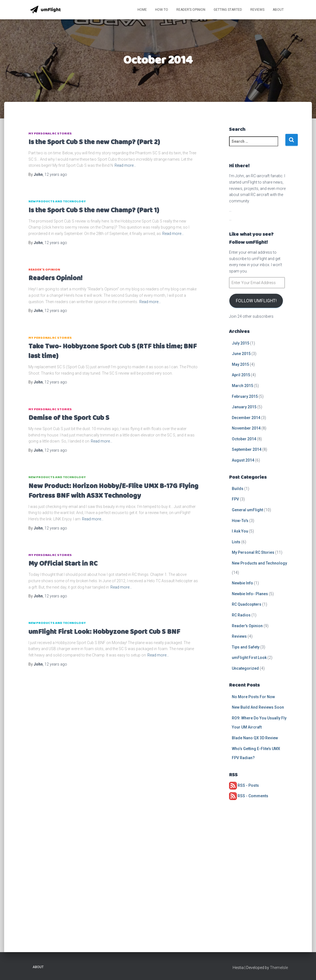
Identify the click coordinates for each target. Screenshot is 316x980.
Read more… (125, 165)
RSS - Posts (244, 785)
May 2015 (240, 364)
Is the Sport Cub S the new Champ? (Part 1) (94, 210)
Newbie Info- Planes (250, 594)
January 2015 (244, 407)
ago (56, 174)
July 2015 (241, 343)
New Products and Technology (57, 201)
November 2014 (246, 428)
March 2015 (242, 386)
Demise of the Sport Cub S (69, 418)
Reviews (257, 10)
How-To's (240, 521)
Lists (236, 542)
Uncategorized (245, 668)
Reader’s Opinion (191, 10)
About (278, 10)
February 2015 (245, 396)
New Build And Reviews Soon (258, 707)
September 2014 (247, 449)
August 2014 (243, 460)
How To (162, 10)
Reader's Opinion (44, 270)
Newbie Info (242, 583)
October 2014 (244, 439)
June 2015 (241, 354)
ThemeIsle (279, 968)
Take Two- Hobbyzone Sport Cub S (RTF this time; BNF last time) (113, 351)
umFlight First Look (249, 658)
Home (142, 10)
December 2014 (246, 418)
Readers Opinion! (55, 278)
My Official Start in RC (63, 564)
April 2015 (241, 375)
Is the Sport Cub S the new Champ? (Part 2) (94, 142)
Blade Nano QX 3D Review (255, 738)
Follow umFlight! (256, 301)
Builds (238, 489)
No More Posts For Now (253, 697)
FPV (235, 499)
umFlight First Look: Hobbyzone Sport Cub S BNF (104, 632)
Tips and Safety (246, 647)
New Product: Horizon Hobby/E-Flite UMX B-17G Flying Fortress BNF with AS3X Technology (113, 491)
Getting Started (228, 10)
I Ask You (240, 531)
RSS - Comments (249, 796)
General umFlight (247, 510)
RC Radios (241, 615)
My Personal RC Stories (50, 133)
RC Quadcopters (247, 604)
